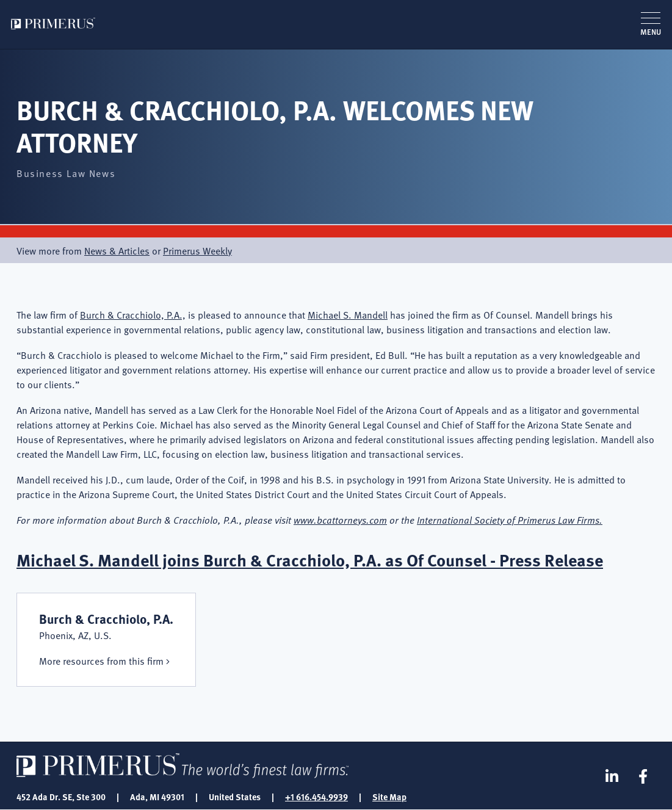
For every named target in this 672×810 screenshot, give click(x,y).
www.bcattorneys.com (340, 519)
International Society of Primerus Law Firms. (510, 519)
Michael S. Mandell (348, 314)
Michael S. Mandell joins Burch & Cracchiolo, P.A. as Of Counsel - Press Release (310, 559)
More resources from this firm (101, 660)
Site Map (389, 797)
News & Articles (117, 250)
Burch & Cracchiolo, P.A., (133, 314)
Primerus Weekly (197, 250)
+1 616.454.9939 (316, 797)
